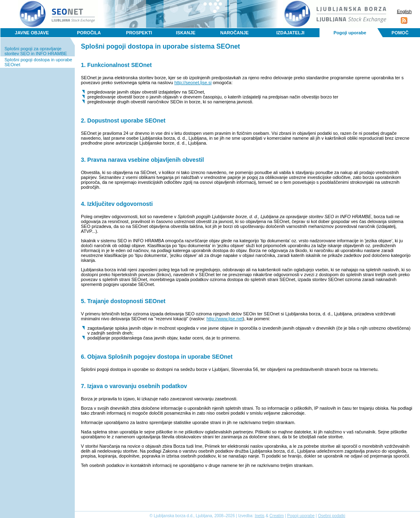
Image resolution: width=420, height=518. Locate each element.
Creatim (277, 516)
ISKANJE (186, 33)
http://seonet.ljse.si (193, 83)
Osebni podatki (332, 516)
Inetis (259, 516)
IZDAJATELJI (290, 33)
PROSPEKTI (139, 33)
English (404, 11)
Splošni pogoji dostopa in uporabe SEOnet (38, 62)
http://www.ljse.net (225, 319)
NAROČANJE (235, 33)
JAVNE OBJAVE (32, 33)
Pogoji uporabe (350, 33)
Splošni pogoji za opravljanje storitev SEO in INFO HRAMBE (36, 51)
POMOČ (400, 33)
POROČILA (89, 33)
